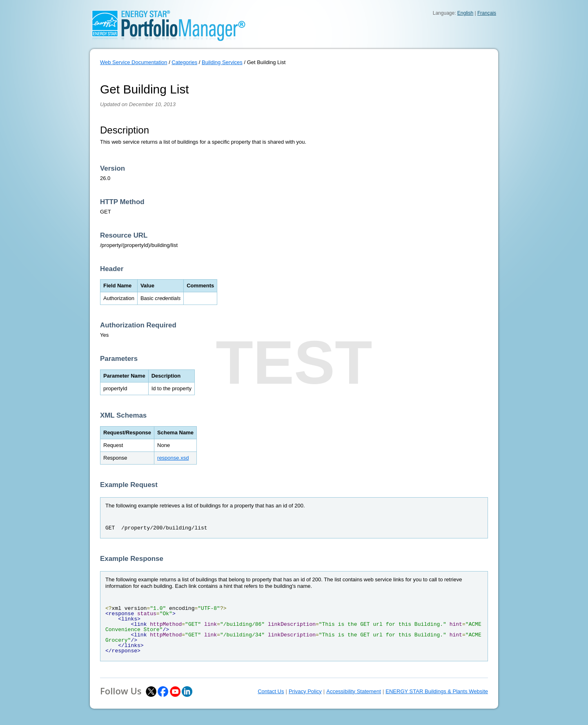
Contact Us (271, 691)
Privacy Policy (305, 691)
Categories (184, 62)
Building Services (222, 62)
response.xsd (173, 458)
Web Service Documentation (134, 62)
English (465, 13)
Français (487, 13)
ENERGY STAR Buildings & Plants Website (437, 691)
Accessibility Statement (354, 691)
